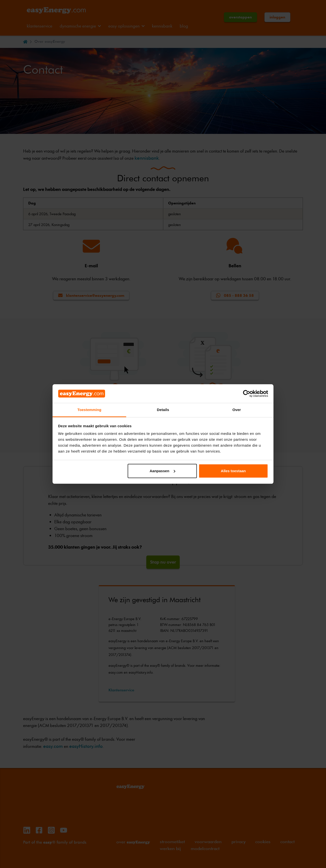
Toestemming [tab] (89, 410)
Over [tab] (237, 410)
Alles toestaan (233, 471)
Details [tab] (163, 410)
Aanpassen (163, 471)
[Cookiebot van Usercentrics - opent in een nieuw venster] (247, 394)
